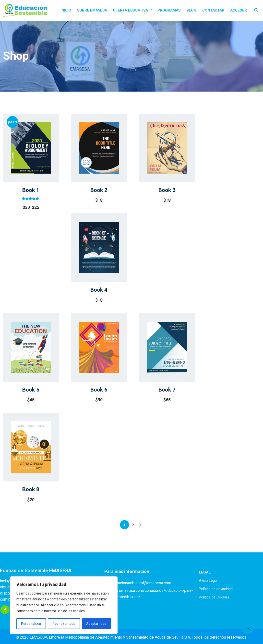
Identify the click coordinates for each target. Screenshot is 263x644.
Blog (191, 10)
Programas (169, 10)
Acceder (239, 10)
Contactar (213, 10)
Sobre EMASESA (92, 10)
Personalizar (31, 624)
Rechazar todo (64, 624)
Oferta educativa (133, 10)
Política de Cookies (214, 597)
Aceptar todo (96, 624)
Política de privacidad (216, 589)
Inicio (66, 10)
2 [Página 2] (133, 525)
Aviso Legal (208, 581)
